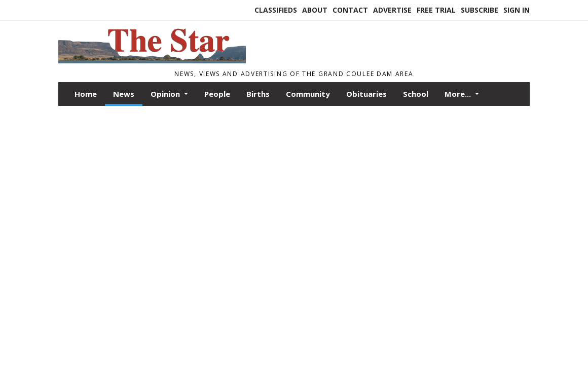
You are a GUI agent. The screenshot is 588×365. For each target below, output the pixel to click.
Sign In (517, 10)
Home (86, 94)
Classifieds (276, 10)
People (217, 94)
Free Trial (436, 10)
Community (308, 94)
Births (258, 94)
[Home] (152, 60)
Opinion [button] (166, 94)
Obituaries (366, 94)
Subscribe (480, 10)
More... (459, 94)
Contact (350, 10)
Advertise (392, 10)
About (315, 10)
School (416, 94)
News (124, 94)
